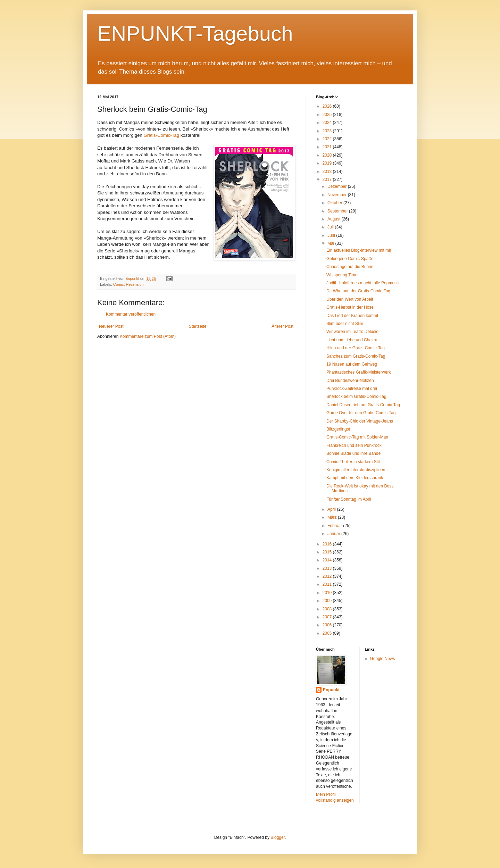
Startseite (198, 326)
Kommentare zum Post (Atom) (148, 336)
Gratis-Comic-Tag (161, 135)
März (333, 517)
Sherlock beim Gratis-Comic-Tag (356, 397)
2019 (328, 163)
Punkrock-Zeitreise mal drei (352, 389)
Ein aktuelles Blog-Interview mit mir (359, 250)
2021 (328, 147)
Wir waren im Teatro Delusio (352, 332)
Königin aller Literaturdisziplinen (356, 470)
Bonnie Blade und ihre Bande (353, 453)
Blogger (278, 837)
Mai (331, 243)
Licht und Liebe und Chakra (352, 340)
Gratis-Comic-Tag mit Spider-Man (357, 437)
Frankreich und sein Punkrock (354, 445)
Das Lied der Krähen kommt (352, 316)
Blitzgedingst (338, 429)
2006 (328, 625)
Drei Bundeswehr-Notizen (350, 381)
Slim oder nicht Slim (345, 324)
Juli (331, 227)
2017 (328, 180)
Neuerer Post (111, 326)
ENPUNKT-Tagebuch (195, 34)
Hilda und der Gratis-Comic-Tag (356, 348)
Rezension (135, 284)
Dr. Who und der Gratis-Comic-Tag (358, 291)
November (338, 195)
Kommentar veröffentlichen (131, 314)
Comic (119, 284)
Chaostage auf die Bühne (350, 267)
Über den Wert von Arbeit (350, 299)
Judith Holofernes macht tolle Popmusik (363, 283)
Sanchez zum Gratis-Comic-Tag (356, 356)
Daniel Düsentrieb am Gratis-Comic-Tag (363, 405)
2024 (328, 123)
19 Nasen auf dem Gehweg (352, 364)
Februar (335, 526)
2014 (328, 560)
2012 (328, 576)
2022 (328, 139)
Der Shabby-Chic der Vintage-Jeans (360, 421)
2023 (328, 131)
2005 (328, 633)
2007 (328, 617)
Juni (332, 235)
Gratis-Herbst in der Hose (350, 307)
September (338, 211)
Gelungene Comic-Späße (350, 259)
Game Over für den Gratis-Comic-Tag (361, 413)
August (335, 219)
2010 (328, 593)
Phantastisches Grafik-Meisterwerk (359, 372)
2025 (328, 115)
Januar (334, 534)
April (332, 509)
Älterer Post (282, 326)
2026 (328, 106)
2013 (328, 568)
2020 (328, 155)
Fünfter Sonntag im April (349, 499)
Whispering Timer (343, 275)
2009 (328, 601)
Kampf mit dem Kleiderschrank (355, 478)
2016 (328, 544)
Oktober (335, 203)
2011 (328, 584)
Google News (383, 659)
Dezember (338, 186)
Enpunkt (331, 690)
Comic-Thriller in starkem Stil (353, 462)
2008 (328, 609)
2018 (328, 172)
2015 (328, 552)
